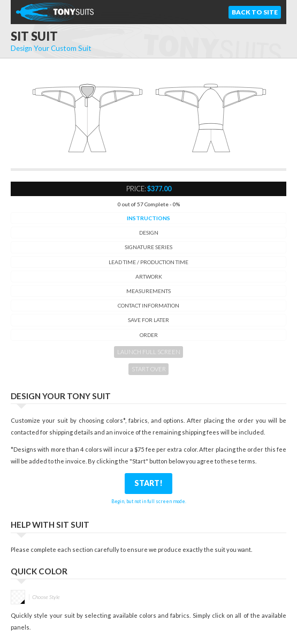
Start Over (149, 369)
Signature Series (148, 247)
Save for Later (148, 320)
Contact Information (148, 305)
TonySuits (56, 12)
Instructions (148, 218)
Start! (148, 483)
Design (149, 233)
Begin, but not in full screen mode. (149, 501)
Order (149, 335)
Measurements (148, 291)
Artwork (149, 276)
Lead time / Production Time (148, 262)
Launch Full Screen (149, 352)
